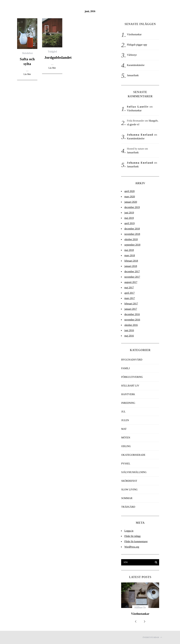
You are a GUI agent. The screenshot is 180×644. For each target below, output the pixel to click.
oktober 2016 (131, 325)
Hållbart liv (130, 386)
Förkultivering (132, 377)
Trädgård (52, 52)
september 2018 (132, 245)
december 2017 (132, 271)
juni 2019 (129, 213)
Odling (126, 446)
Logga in (129, 531)
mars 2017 (130, 298)
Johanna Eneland (140, 135)
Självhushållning (134, 472)
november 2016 (132, 320)
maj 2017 (129, 288)
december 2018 (132, 229)
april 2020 (129, 191)
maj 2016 (129, 336)
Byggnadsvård (132, 360)
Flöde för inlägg (132, 536)
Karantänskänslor (136, 65)
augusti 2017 (131, 282)
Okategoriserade (133, 455)
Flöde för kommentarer (136, 541)
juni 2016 (129, 330)
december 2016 (132, 314)
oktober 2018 (131, 239)
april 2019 (129, 223)
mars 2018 (130, 255)
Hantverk (128, 394)
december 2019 (132, 207)
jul (123, 412)
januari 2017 (131, 309)
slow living (129, 489)
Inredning (128, 403)
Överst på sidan (152, 637)
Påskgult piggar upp (137, 45)
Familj (125, 368)
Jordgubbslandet (58, 57)
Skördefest (27, 53)
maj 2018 (129, 250)
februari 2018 (131, 261)
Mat (124, 429)
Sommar (127, 498)
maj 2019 (129, 218)
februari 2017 (131, 304)
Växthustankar (134, 34)
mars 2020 (130, 197)
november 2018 (132, 234)
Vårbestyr (132, 55)
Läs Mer (27, 74)
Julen (125, 420)
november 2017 (132, 277)
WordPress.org (132, 547)
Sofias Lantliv (138, 107)
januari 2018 (131, 266)
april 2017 (129, 293)
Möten (126, 438)
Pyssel (126, 464)
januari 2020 (131, 202)
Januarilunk (133, 75)
